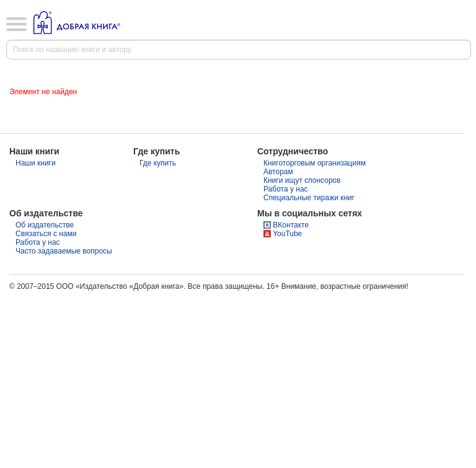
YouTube (287, 234)
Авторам (278, 172)
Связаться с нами (46, 234)
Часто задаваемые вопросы (64, 251)
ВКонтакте (291, 225)
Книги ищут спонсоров (302, 180)
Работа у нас (286, 189)
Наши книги (36, 163)
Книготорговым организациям (315, 163)
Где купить (158, 163)
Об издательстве (45, 225)
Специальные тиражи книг (309, 198)
